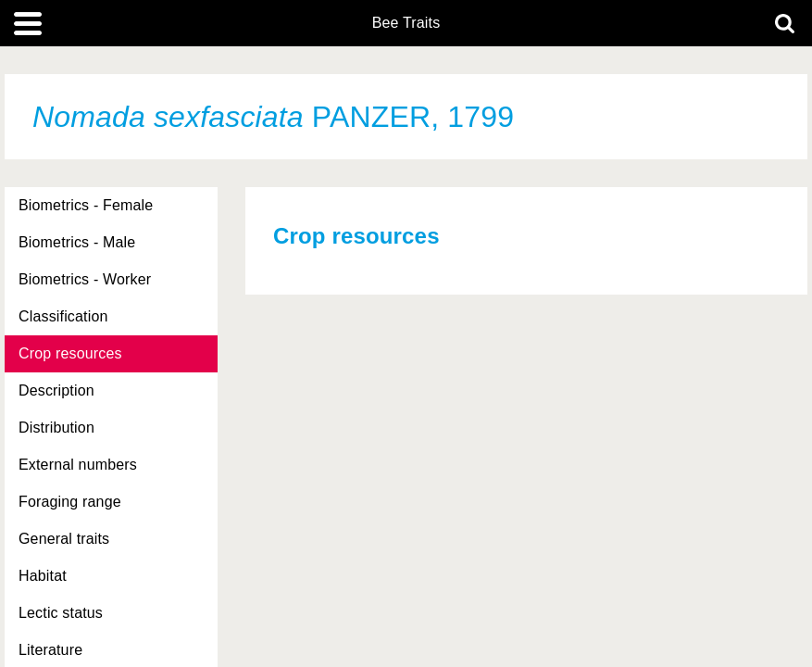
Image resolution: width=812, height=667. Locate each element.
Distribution (56, 428)
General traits (64, 539)
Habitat (43, 576)
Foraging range (70, 502)
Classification (63, 316)
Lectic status (61, 613)
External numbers (78, 465)
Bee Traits (406, 23)
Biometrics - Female (86, 205)
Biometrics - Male (77, 242)
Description (56, 390)
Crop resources (70, 353)
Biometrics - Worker (85, 279)
